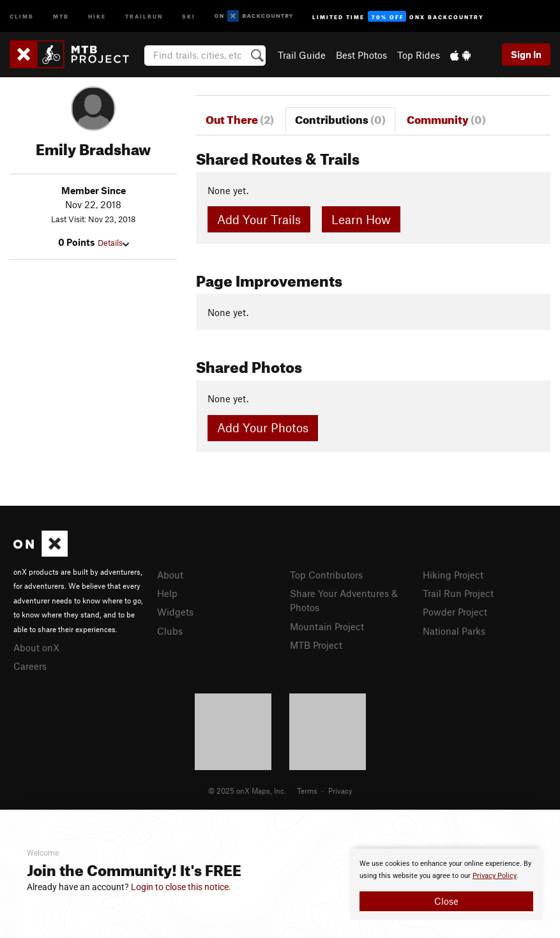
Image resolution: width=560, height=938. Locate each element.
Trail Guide (302, 55)
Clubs (170, 631)
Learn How (361, 219)
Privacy (340, 790)
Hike (97, 16)
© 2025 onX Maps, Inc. (247, 790)
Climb (22, 16)
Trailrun (144, 16)
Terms (307, 790)
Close (446, 901)
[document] (446, 884)
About (170, 575)
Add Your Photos (263, 427)
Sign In (526, 54)
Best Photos (361, 55)
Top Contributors (326, 575)
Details (113, 243)
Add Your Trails (259, 219)
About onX (36, 647)
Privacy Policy (495, 876)
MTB (61, 16)
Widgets (175, 612)
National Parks (454, 631)
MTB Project (316, 645)
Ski (189, 16)
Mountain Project (327, 626)
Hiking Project (453, 575)
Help (167, 593)
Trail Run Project (458, 593)
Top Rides (419, 55)
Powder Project (455, 612)
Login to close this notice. (181, 887)
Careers (30, 666)
